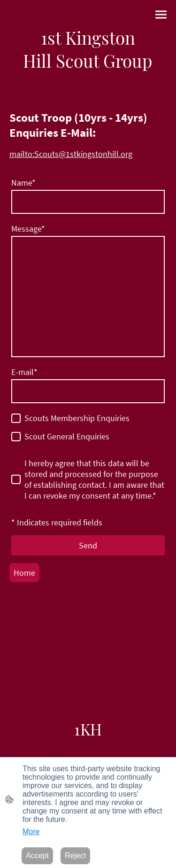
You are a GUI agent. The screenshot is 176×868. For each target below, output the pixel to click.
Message (28, 229)
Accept (37, 856)
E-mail (24, 372)
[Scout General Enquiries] (16, 437)
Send (88, 545)
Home (24, 573)
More (31, 832)
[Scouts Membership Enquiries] (16, 418)
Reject (75, 856)
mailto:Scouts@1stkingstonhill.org (71, 154)
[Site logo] (88, 49)
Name (23, 183)
